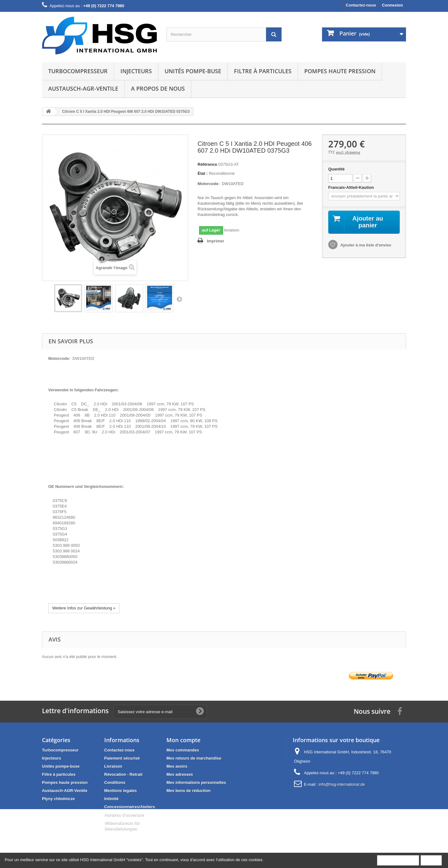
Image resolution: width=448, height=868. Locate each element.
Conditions (115, 782)
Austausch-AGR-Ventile (83, 88)
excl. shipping (348, 152)
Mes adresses (180, 774)
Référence (207, 164)
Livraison (113, 766)
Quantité (336, 169)
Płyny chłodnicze (58, 799)
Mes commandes (183, 750)
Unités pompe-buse (193, 71)
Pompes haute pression (340, 71)
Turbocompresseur (78, 71)
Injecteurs (136, 71)
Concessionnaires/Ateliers (130, 807)
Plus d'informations (398, 860)
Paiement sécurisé (122, 758)
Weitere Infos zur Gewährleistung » (84, 608)
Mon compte (183, 740)
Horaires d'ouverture (124, 815)
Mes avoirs (177, 766)
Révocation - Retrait (123, 774)
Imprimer (216, 241)
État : (203, 173)
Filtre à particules (263, 71)
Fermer (431, 860)
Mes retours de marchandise (194, 758)
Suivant (179, 299)
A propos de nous (158, 88)
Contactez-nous (361, 5)
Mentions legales (121, 791)
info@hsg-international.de (342, 784)
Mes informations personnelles (196, 782)
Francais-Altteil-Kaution (352, 187)
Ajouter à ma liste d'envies (365, 245)
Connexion (392, 5)
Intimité (111, 799)
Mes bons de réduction (189, 791)
